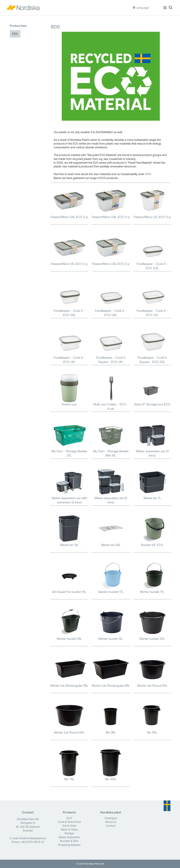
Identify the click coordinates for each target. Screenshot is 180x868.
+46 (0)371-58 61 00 (32, 842)
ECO (15, 34)
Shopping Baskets (69, 845)
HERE (148, 174)
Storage (69, 833)
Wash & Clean (69, 829)
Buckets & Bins (69, 841)
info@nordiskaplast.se (32, 838)
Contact (111, 826)
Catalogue (111, 818)
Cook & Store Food (69, 822)
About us (111, 822)
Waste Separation (69, 837)
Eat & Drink (69, 826)
